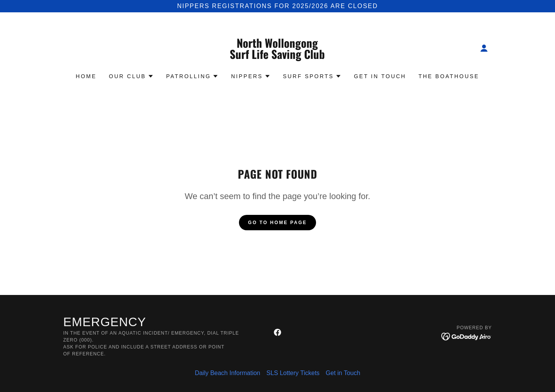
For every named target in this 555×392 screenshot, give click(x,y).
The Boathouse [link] (449, 76)
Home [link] (86, 76)
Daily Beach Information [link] (227, 373)
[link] (278, 57)
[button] (484, 48)
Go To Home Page (278, 223)
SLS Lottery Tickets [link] (293, 373)
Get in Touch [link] (380, 76)
